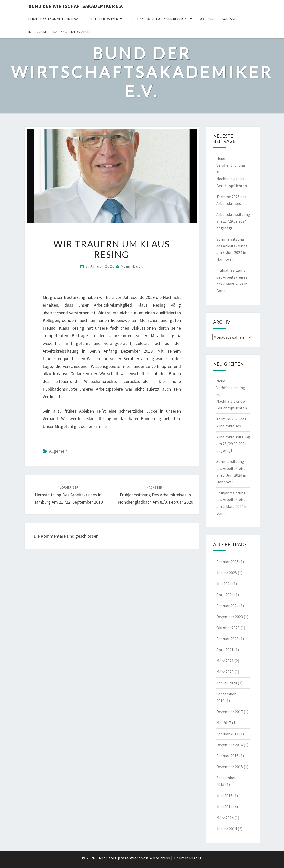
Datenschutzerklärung (73, 32)
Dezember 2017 (230, 712)
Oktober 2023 (228, 628)
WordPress (160, 858)
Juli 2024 (224, 584)
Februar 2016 (227, 756)
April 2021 (225, 650)
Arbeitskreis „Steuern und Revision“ (159, 19)
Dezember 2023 (230, 617)
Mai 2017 (224, 723)
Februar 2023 (227, 639)
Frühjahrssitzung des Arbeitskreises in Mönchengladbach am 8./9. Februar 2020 (155, 495)
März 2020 (225, 672)
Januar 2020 (227, 683)
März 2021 (225, 661)
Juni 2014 (224, 807)
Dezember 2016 (230, 745)
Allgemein (58, 451)
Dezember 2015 (230, 767)
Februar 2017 (227, 734)
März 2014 (225, 818)
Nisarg (195, 858)
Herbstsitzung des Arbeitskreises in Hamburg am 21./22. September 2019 (68, 495)
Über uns (207, 19)
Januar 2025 (227, 573)
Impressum (37, 32)
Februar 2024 (227, 606)
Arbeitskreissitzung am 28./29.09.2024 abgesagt (233, 221)
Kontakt (229, 19)
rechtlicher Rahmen (102, 19)
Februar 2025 (227, 562)
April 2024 (225, 595)
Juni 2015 (224, 796)
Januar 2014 (227, 829)
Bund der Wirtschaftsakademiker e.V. (76, 6)
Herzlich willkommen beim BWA (53, 19)
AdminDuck (132, 266)
